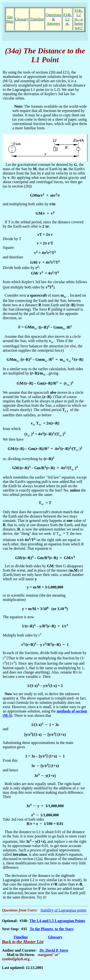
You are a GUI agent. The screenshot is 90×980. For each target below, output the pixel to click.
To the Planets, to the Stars (51, 929)
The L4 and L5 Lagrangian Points (57, 921)
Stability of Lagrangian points (63, 910)
